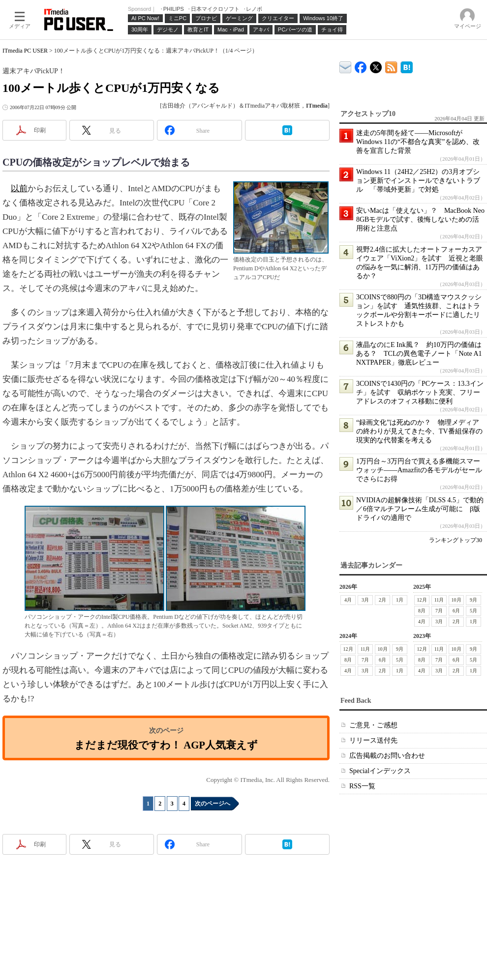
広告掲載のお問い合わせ (387, 756)
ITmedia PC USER (25, 51)
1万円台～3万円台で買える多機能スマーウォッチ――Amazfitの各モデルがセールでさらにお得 (419, 470)
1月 (400, 600)
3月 (365, 600)
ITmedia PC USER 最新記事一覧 (391, 66)
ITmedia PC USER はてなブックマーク (407, 66)
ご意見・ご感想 (373, 725)
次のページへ (213, 804)
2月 (382, 600)
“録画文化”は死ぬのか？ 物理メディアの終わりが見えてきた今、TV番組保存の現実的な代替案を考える (419, 431)
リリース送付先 (373, 740)
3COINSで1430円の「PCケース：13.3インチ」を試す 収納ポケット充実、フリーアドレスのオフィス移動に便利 (420, 392)
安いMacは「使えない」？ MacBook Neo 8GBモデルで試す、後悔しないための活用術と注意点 (420, 219)
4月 (348, 600)
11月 (439, 600)
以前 (19, 188)
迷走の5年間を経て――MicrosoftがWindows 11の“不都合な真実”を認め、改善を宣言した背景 (418, 142)
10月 (457, 600)
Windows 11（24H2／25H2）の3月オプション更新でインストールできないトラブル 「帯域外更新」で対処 (418, 181)
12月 (422, 600)
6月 (456, 611)
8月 (422, 611)
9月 (473, 600)
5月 (473, 611)
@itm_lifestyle (376, 65)
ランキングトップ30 (456, 540)
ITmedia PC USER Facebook (361, 65)
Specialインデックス (380, 771)
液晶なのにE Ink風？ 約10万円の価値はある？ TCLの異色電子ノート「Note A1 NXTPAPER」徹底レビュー (419, 354)
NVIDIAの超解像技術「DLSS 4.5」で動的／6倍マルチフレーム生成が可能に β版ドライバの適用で (420, 509)
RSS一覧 (362, 786)
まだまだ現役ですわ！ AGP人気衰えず (166, 745)
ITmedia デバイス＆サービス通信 (346, 66)
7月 (439, 611)
